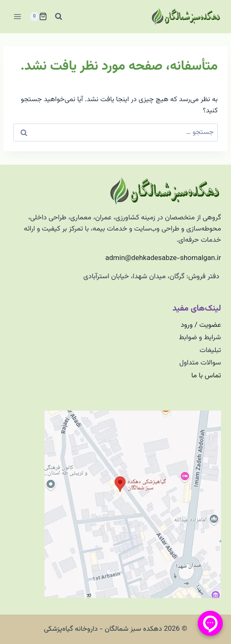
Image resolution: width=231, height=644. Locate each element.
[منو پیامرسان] (210, 623)
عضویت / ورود (201, 325)
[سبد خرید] (38, 17)
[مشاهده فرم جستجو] (59, 17)
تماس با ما (206, 376)
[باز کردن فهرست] (18, 16)
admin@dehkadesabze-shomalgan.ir (163, 258)
